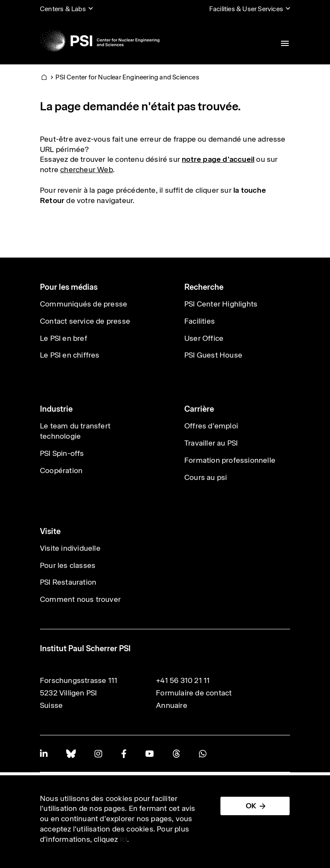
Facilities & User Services (246, 9)
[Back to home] (100, 41)
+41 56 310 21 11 (183, 680)
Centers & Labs (63, 9)
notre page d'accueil (218, 159)
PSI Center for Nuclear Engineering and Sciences (127, 77)
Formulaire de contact (194, 693)
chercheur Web (87, 170)
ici (124, 839)
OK (251, 806)
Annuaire (172, 705)
